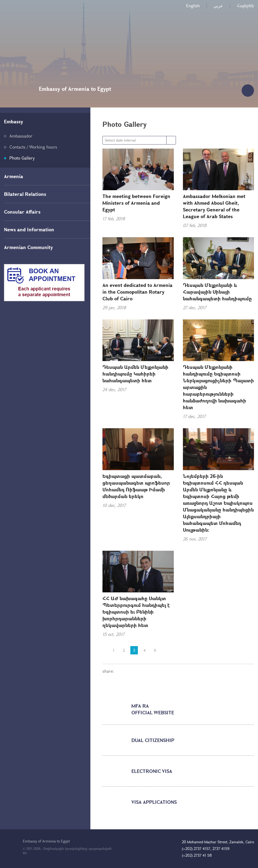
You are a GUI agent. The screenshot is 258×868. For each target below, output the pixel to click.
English (193, 6)
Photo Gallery (22, 158)
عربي (218, 6)
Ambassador (21, 136)
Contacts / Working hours (33, 147)
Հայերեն (245, 6)
